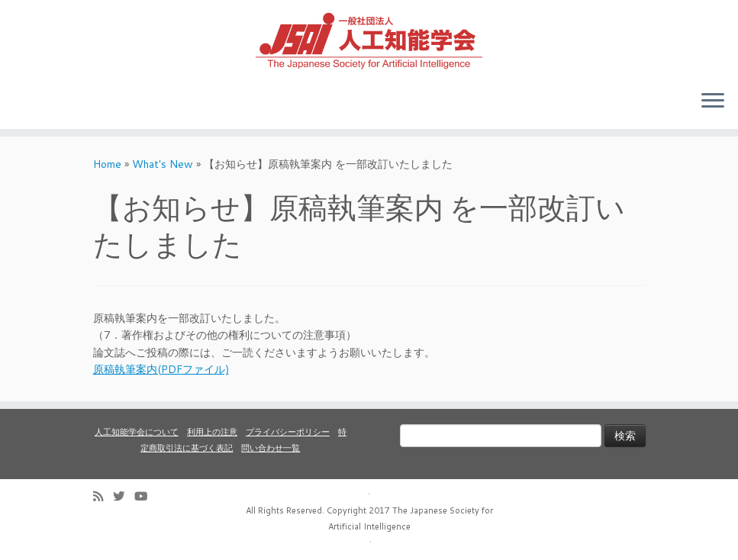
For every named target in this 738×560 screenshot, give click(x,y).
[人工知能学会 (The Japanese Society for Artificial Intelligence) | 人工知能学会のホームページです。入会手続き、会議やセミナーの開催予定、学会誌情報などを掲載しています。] (369, 39)
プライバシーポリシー (288, 432)
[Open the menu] (713, 101)
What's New (163, 164)
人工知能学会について (137, 432)
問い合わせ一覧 (271, 448)
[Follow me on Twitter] (124, 496)
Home (107, 164)
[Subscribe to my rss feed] (103, 496)
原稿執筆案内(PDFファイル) (161, 369)
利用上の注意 (212, 432)
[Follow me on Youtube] (146, 496)
